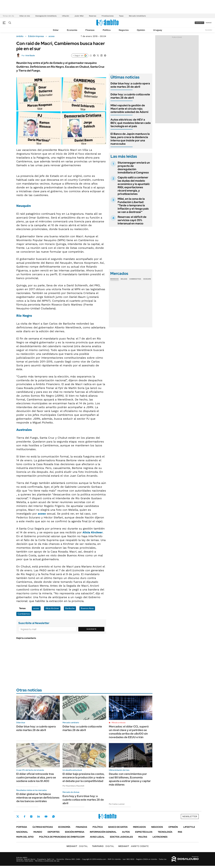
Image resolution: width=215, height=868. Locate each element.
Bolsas (124, 279)
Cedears (147, 279)
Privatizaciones (108, 16)
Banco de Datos (118, 827)
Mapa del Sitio (25, 837)
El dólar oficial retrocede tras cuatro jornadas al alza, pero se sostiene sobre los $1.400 (36, 777)
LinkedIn (39, 816)
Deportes (54, 832)
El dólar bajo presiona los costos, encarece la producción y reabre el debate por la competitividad (84, 777)
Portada (22, 827)
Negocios (124, 30)
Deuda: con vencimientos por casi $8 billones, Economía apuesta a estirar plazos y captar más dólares (130, 779)
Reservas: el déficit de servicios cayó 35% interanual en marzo (132, 220)
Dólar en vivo (25, 16)
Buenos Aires (87, 608)
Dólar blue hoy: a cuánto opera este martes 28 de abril (130, 85)
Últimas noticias (43, 827)
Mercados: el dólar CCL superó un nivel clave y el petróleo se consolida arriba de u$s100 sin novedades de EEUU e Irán (129, 732)
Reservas (93, 16)
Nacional (22, 832)
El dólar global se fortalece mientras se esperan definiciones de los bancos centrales (38, 798)
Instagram (31, 816)
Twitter (18, 816)
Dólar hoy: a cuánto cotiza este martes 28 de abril (130, 96)
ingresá (209, 23)
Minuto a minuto (119, 723)
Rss (180, 832)
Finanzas (90, 30)
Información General (103, 832)
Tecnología (165, 832)
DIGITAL (77, 846)
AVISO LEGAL (97, 837)
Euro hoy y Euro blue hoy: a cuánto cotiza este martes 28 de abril (83, 800)
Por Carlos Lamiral (117, 804)
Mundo (38, 832)
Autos (126, 832)
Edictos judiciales (121, 837)
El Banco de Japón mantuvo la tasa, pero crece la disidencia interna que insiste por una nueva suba (130, 139)
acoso (52, 36)
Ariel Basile (30, 55)
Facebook (25, 816)
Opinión (141, 30)
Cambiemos (24, 614)
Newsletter (209, 30)
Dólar (56, 30)
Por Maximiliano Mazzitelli (73, 786)
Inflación (65, 16)
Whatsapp (53, 816)
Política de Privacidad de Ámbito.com (62, 837)
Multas (143, 837)
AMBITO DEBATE (133, 846)
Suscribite (91, 629)
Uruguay (158, 30)
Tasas (121, 16)
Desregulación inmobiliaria (46, 16)
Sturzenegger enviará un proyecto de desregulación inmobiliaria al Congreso (134, 168)
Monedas (114, 279)
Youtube (46, 817)
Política (107, 30)
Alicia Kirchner (93, 532)
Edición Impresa (75, 832)
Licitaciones (160, 837)
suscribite (200, 23)
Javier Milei (79, 16)
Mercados (139, 827)
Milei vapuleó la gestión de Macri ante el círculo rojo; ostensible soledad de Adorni (129, 109)
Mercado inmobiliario (137, 16)
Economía (72, 30)
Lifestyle (189, 827)
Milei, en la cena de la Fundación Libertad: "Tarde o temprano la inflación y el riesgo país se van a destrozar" (133, 205)
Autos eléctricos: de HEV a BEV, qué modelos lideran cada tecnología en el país (131, 123)
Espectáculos (144, 832)
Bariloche (70, 608)
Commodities (135, 279)
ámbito (20, 36)
